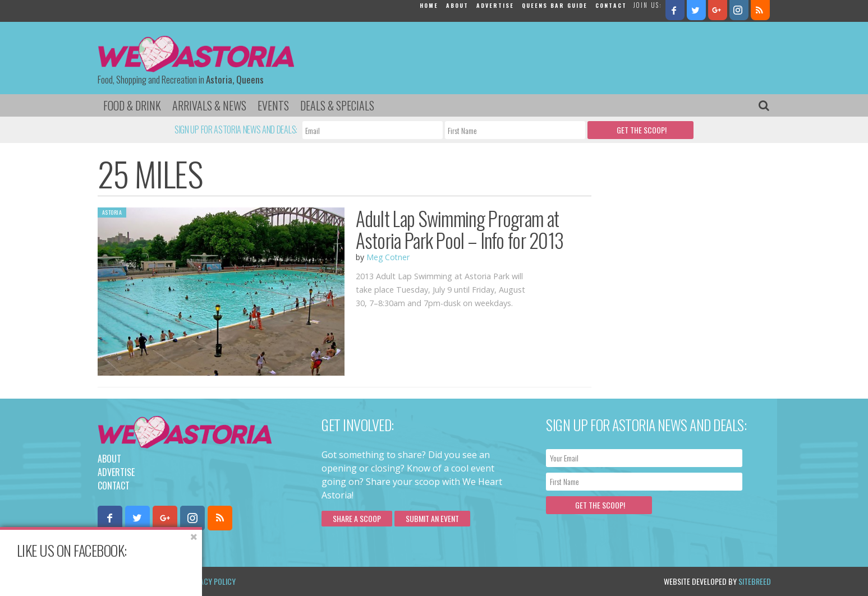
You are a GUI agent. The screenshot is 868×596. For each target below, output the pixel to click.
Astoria (112, 212)
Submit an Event (432, 518)
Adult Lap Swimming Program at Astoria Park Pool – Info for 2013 (460, 229)
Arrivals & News (209, 105)
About (457, 5)
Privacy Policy (211, 581)
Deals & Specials (337, 105)
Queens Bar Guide (555, 5)
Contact (611, 5)
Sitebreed (755, 581)
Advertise (495, 5)
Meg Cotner (388, 257)
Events (273, 105)
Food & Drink (132, 105)
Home (429, 5)
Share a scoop (357, 518)
